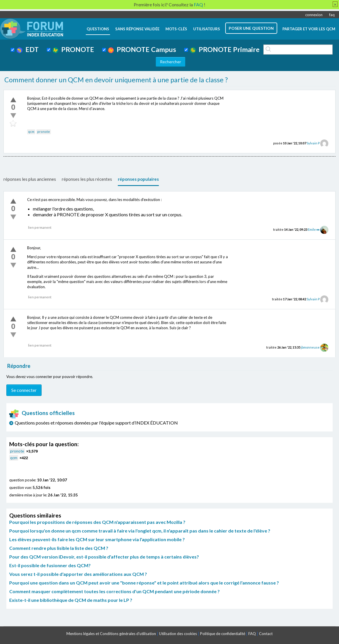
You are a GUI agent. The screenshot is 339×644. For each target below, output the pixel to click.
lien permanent (40, 227)
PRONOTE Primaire (225, 49)
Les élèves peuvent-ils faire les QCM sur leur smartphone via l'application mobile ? (97, 539)
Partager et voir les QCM (309, 29)
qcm (31, 132)
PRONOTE (73, 49)
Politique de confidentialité (223, 634)
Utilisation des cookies (178, 634)
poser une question (251, 28)
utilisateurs (207, 29)
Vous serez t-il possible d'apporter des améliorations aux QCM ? (78, 574)
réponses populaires (138, 179)
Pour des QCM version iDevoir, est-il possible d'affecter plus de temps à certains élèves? (104, 557)
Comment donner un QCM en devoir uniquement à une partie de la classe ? (116, 80)
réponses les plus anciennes (30, 179)
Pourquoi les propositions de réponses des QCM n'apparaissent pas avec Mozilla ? (97, 522)
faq (332, 15)
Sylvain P (313, 143)
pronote (44, 132)
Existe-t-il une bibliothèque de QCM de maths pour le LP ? (71, 600)
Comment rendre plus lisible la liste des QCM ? (59, 548)
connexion (314, 15)
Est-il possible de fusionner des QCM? (50, 565)
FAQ (252, 634)
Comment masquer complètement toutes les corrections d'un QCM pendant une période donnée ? (114, 591)
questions (98, 29)
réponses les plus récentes (87, 179)
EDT (28, 49)
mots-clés (176, 29)
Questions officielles (42, 413)
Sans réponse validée (137, 29)
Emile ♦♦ (314, 229)
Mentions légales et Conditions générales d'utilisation (111, 634)
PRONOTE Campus (142, 49)
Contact (266, 634)
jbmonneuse (310, 347)
